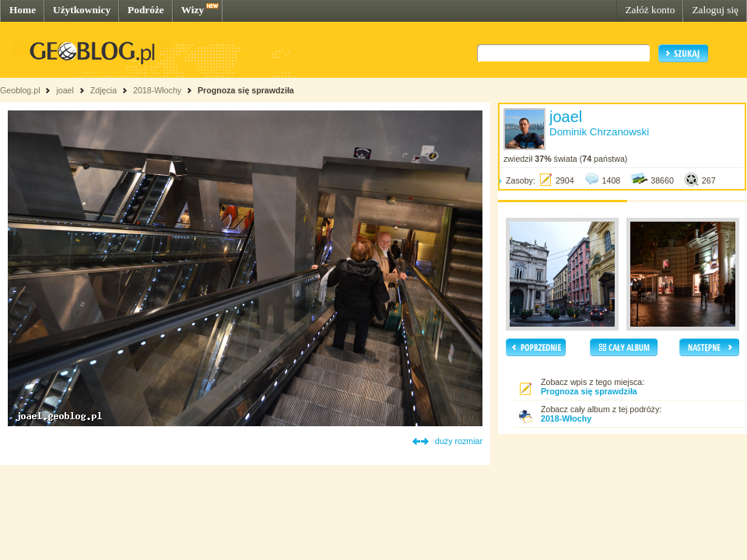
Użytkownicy (82, 10)
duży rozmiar (459, 441)
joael (65, 90)
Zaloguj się (715, 10)
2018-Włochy (157, 90)
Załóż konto (650, 10)
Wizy (193, 10)
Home (23, 10)
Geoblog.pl (20, 90)
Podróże (146, 10)
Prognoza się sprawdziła (246, 90)
